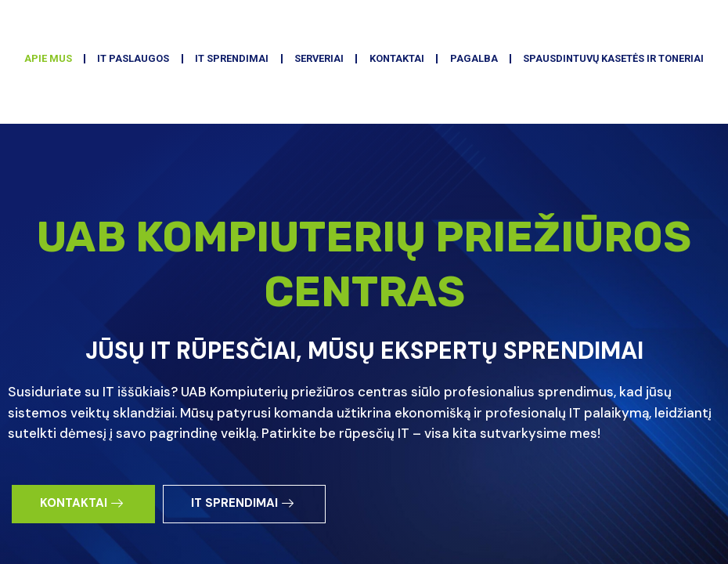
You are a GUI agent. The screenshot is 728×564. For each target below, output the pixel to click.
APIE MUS (120, 138)
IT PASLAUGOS (218, 138)
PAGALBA (609, 138)
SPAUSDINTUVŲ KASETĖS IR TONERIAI (364, 174)
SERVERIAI (430, 138)
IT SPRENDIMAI (330, 138)
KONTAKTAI (521, 138)
